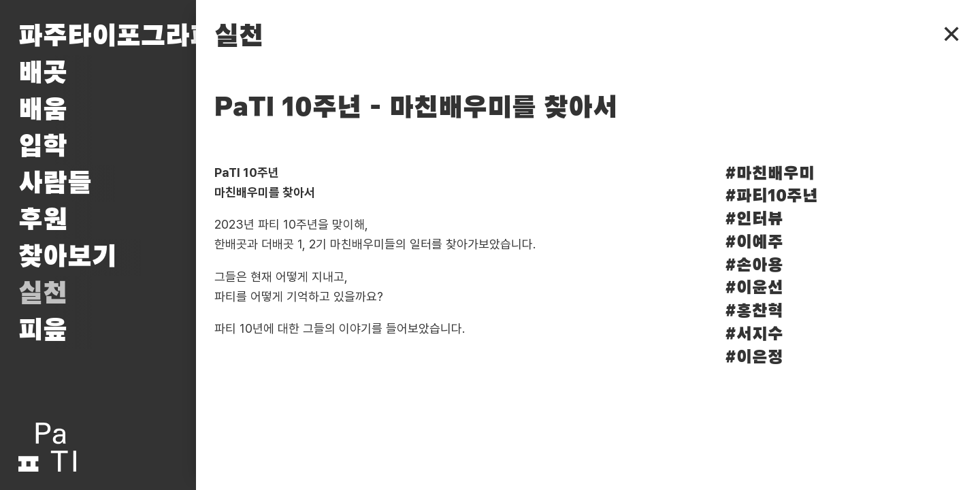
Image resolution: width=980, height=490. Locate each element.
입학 (43, 147)
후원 (43, 220)
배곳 (43, 73)
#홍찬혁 (754, 311)
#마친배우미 (770, 174)
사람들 (55, 184)
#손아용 (754, 266)
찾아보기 (67, 257)
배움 (43, 110)
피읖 (43, 331)
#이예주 (754, 243)
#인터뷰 (754, 219)
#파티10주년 (771, 196)
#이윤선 (754, 288)
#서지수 (754, 334)
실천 (43, 294)
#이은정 (754, 358)
